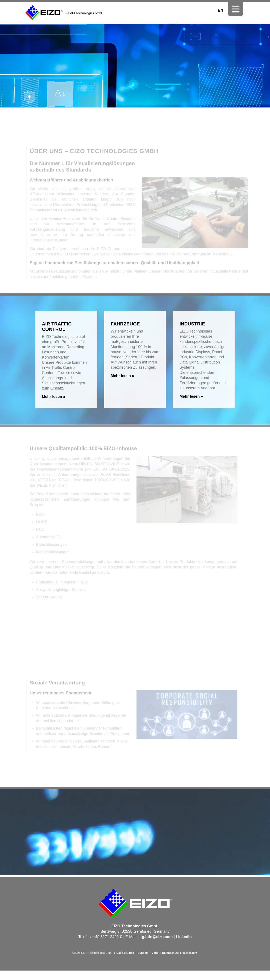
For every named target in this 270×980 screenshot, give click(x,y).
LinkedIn (184, 937)
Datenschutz (171, 953)
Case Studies (125, 953)
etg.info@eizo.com (156, 937)
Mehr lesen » (54, 397)
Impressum (190, 953)
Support (143, 953)
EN (221, 10)
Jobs (155, 953)
